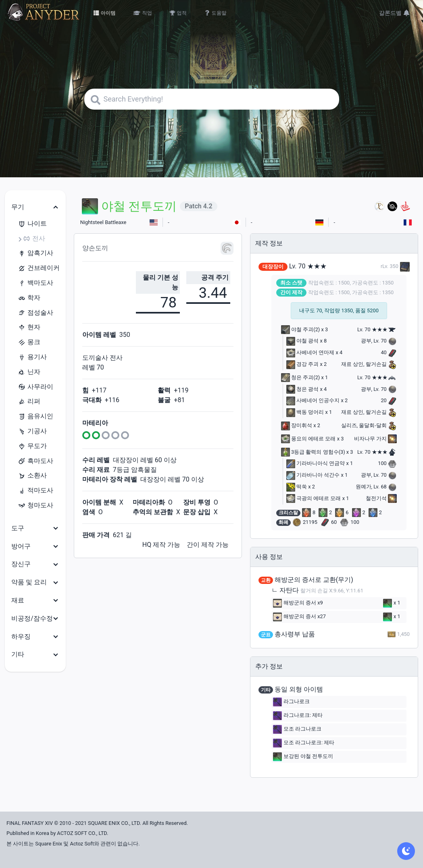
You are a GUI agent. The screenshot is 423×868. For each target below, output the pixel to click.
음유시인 (35, 416)
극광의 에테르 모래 (314, 498)
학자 (29, 298)
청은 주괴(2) (300, 377)
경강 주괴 (302, 364)
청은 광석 (302, 389)
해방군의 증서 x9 (298, 603)
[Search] (212, 99)
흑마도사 (35, 461)
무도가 (32, 446)
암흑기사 (35, 253)
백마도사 (35, 283)
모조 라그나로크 (297, 729)
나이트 (32, 224)
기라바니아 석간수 (313, 475)
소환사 (32, 476)
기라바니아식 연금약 (316, 463)
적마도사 (35, 491)
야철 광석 (302, 341)
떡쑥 (297, 487)
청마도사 (35, 506)
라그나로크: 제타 (298, 716)
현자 (29, 327)
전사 (34, 239)
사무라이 (35, 387)
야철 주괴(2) (300, 329)
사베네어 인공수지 (313, 400)
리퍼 (29, 402)
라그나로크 (291, 702)
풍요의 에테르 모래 (308, 439)
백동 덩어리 (305, 412)
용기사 (32, 357)
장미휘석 (297, 425)
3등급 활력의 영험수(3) (313, 452)
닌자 (29, 372)
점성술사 (35, 313)
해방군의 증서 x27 (299, 617)
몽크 (29, 342)
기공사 (32, 431)
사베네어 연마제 (310, 352)
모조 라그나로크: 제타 (304, 743)
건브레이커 (39, 268)
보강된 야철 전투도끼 (303, 757)
